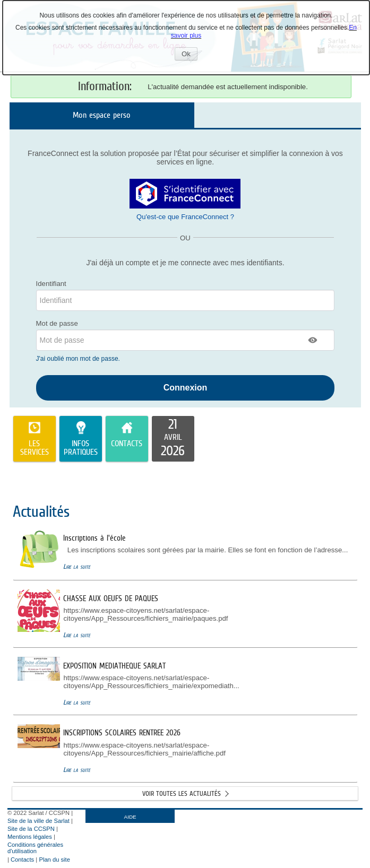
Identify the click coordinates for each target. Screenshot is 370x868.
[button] (313, 340)
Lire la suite (77, 566)
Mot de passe (57, 323)
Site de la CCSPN (31, 829)
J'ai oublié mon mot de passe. (79, 359)
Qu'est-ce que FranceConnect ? (185, 217)
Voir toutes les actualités (182, 793)
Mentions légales (30, 837)
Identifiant (51, 284)
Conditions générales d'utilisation (35, 848)
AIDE (130, 817)
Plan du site (54, 860)
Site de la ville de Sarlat (38, 821)
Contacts (22, 860)
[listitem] (173, 439)
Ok (190, 55)
